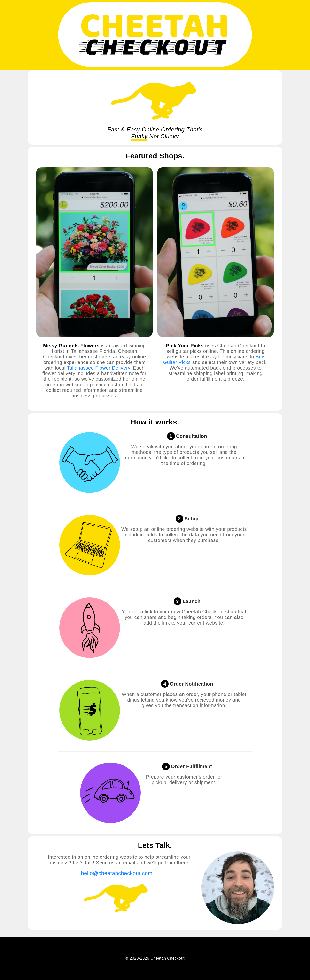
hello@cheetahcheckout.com (117, 873)
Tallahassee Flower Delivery (98, 368)
